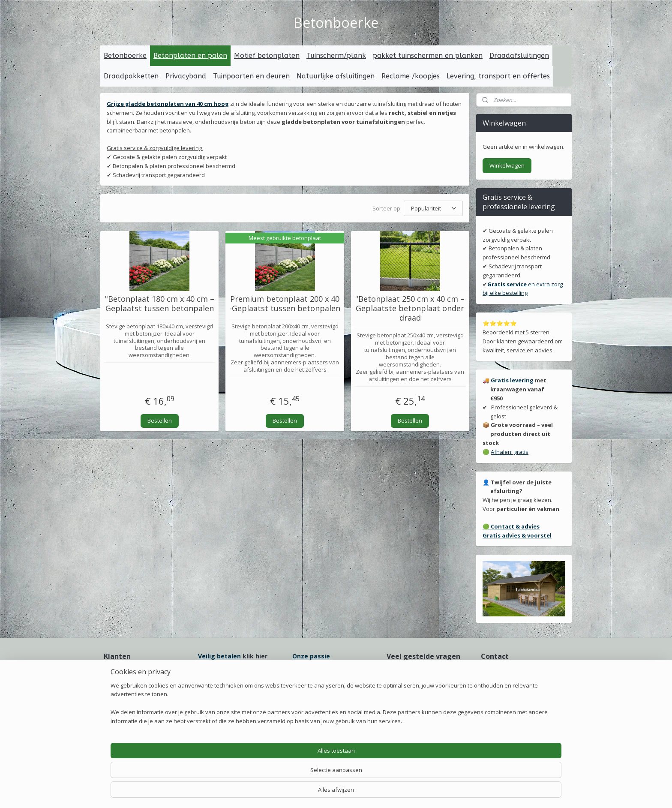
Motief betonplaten (267, 56)
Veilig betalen (219, 656)
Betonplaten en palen (190, 56)
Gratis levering (513, 380)
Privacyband (186, 76)
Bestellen (160, 419)
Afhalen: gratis (510, 452)
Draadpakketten (131, 76)
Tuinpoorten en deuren (251, 76)
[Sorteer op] (433, 208)
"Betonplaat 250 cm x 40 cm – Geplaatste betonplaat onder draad (410, 307)
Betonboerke (125, 56)
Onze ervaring (123, 682)
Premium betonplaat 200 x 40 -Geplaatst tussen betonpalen (285, 302)
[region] (279, 776)
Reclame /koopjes (411, 76)
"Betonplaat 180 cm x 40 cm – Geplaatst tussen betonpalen (160, 302)
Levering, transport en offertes (498, 76)
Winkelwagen (507, 165)
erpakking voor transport (336, 685)
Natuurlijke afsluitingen (336, 76)
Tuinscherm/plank (336, 56)
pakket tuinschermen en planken (428, 56)
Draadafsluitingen (519, 56)
